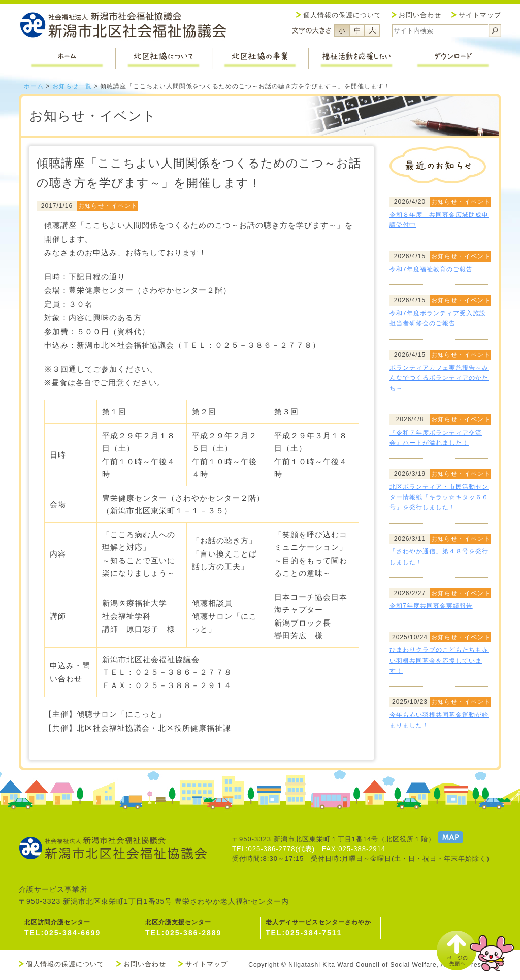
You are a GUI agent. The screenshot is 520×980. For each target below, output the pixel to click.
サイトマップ (480, 15)
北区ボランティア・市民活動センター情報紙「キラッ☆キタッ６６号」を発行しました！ (439, 497)
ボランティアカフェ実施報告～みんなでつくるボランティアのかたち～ (439, 378)
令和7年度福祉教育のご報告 (431, 269)
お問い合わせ (420, 15)
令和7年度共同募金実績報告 (431, 606)
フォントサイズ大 (372, 30)
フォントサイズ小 (342, 30)
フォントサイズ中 (357, 30)
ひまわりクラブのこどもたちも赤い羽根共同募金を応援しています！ (439, 660)
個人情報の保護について (342, 15)
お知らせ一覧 (72, 86)
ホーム (34, 86)
